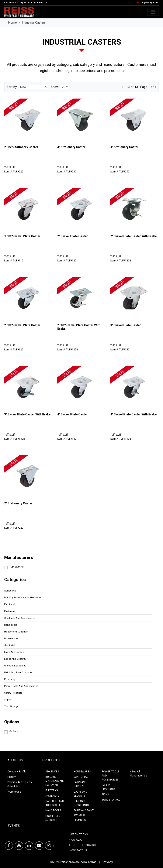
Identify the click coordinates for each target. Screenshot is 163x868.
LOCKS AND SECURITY (80, 794)
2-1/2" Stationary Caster (21, 147)
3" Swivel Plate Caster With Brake (27, 414)
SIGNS (105, 795)
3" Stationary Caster (71, 147)
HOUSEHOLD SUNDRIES (53, 818)
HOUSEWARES (82, 772)
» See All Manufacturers (139, 774)
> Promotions (78, 834)
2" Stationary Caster (18, 503)
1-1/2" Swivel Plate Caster (22, 236)
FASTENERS (52, 796)
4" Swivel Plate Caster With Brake (133, 414)
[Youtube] (19, 845)
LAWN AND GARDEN (80, 784)
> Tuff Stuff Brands (82, 845)
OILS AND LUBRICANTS (81, 803)
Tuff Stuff (17, 567)
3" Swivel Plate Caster (126, 325)
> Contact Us (78, 850)
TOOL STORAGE (111, 800)
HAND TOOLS (53, 810)
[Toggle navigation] (153, 12)
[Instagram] (49, 845)
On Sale (14, 731)
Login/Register (149, 3)
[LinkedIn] (29, 845)
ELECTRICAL (53, 790)
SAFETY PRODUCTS (108, 787)
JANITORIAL (81, 777)
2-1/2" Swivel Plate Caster (22, 325)
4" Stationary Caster (124, 147)
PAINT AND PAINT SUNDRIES (84, 812)
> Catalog (76, 840)
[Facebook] (9, 845)
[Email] (39, 845)
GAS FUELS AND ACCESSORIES (55, 803)
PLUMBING (80, 820)
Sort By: (12, 87)
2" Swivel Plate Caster (73, 236)
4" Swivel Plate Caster (73, 414)
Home (13, 23)
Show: (55, 87)
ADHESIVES (52, 772)
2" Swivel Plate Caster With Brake (133, 236)
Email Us (42, 3)
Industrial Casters (34, 23)
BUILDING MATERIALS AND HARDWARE (55, 781)
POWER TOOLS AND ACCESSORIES (110, 776)
